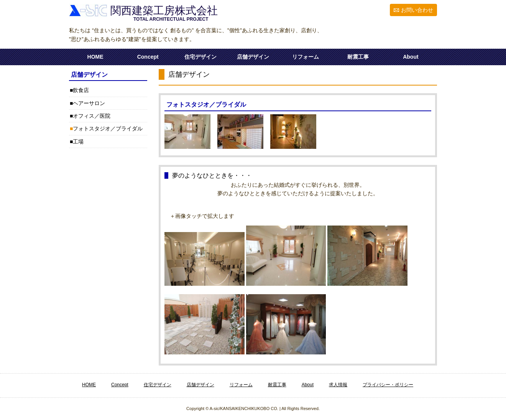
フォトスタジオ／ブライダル (108, 128)
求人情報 (338, 385)
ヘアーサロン (89, 103)
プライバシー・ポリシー (388, 385)
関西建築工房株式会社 (163, 11)
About (411, 57)
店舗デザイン (253, 57)
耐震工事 (358, 57)
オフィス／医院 (92, 116)
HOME (95, 57)
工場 (78, 142)
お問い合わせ (417, 10)
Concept (148, 57)
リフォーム (306, 57)
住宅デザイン (200, 57)
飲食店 (81, 90)
